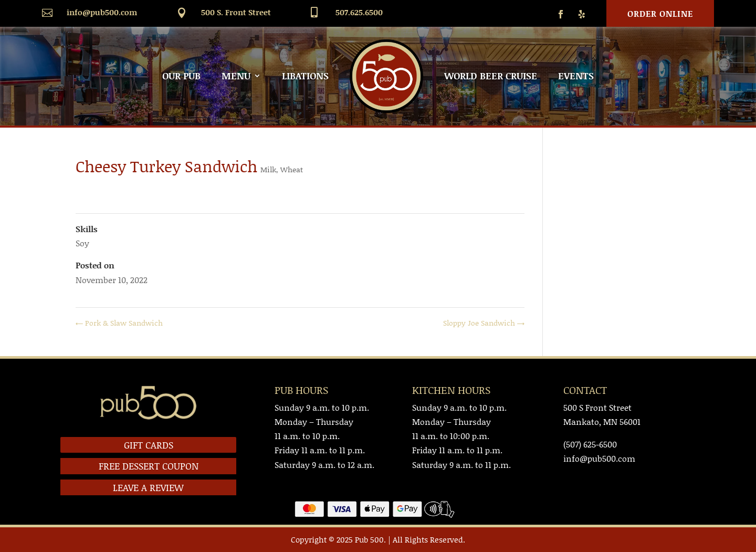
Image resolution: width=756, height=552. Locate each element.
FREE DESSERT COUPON (149, 466)
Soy (82, 243)
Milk (268, 169)
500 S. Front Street (236, 12)
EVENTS (576, 76)
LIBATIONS (305, 76)
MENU (236, 76)
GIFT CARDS (149, 445)
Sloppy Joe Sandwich (484, 323)
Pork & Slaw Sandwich (119, 323)
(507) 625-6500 (590, 444)
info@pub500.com (102, 12)
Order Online (660, 13)
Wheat (292, 169)
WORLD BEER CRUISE (491, 76)
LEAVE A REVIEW (148, 487)
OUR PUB (181, 76)
